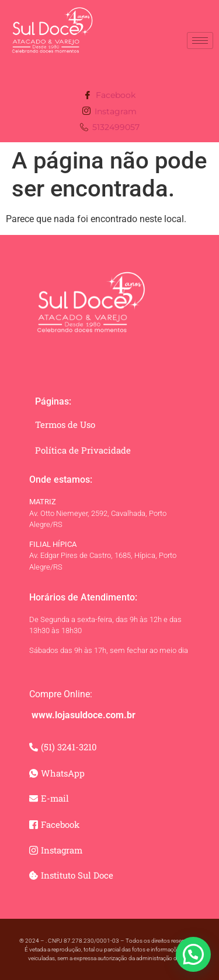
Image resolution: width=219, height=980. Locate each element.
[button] (193, 954)
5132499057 (110, 128)
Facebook (109, 96)
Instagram (109, 112)
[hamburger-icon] (200, 41)
